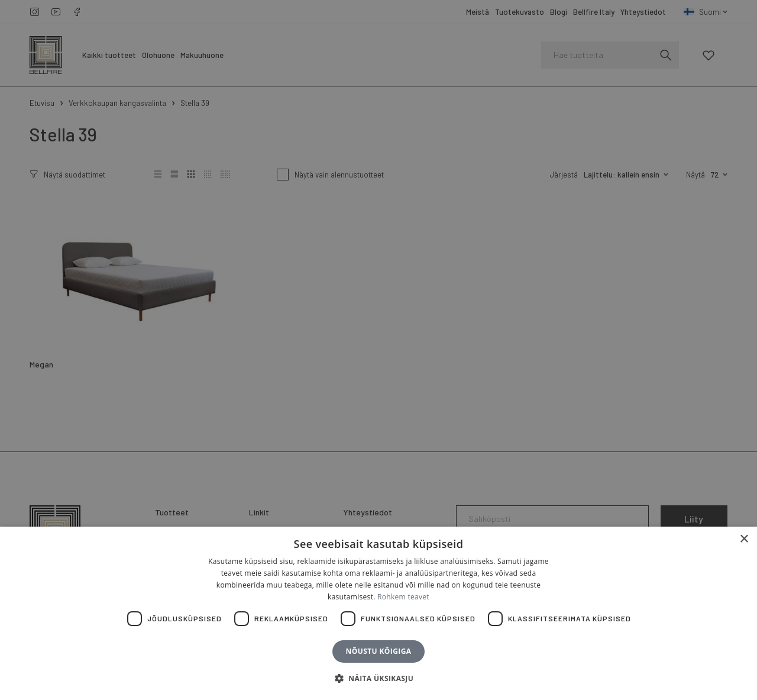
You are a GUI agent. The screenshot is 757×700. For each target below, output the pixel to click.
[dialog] (378, 350)
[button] (378, 679)
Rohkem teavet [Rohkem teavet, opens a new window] (403, 597)
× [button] (744, 539)
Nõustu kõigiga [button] (379, 651)
